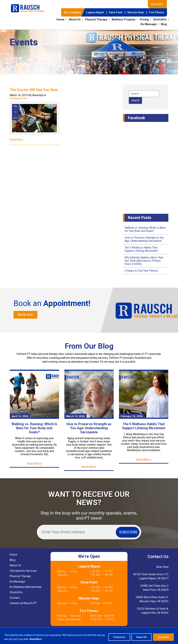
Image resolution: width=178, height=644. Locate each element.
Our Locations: (71, 12)
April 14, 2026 (20, 416)
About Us (75, 19)
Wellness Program (123, 19)
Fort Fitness (157, 12)
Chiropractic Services (23, 571)
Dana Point (115, 12)
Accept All (163, 637)
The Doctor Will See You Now (34, 90)
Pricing (144, 19)
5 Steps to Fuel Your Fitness (141, 271)
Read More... (17, 140)
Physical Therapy (96, 19)
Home (60, 19)
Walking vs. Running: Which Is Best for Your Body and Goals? (145, 229)
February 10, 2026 (132, 416)
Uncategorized (18, 98)
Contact (15, 598)
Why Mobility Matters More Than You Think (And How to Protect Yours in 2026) (144, 261)
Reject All (142, 637)
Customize (119, 637)
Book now (25, 315)
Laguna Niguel (94, 12)
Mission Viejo (135, 12)
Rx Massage (149, 24)
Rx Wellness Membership (25, 587)
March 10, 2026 (75, 416)
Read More (36, 639)
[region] (89, 636)
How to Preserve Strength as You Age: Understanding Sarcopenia (144, 239)
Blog (164, 24)
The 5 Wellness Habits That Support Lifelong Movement (141, 249)
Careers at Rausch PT (23, 603)
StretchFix (160, 19)
